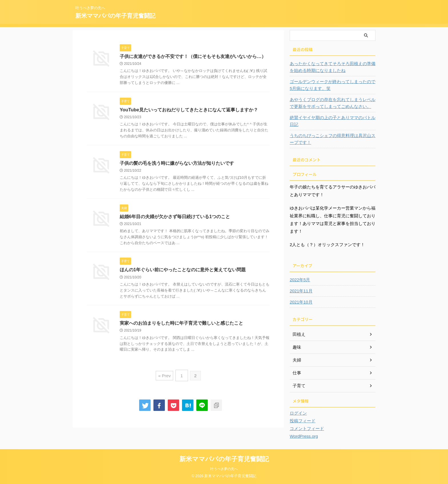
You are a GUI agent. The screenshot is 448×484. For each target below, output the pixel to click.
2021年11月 (300, 291)
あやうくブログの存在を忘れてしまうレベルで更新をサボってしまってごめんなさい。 (332, 103)
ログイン (298, 413)
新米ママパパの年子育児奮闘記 (115, 16)
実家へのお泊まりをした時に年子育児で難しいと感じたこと (181, 325)
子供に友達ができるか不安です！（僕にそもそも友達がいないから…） (193, 56)
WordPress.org (303, 436)
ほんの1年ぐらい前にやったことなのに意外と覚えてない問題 (183, 271)
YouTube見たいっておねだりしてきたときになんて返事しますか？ (189, 110)
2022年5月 (299, 280)
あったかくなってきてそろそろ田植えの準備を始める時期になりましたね (332, 67)
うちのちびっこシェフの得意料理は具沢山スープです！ (332, 139)
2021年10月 (300, 302)
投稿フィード (302, 421)
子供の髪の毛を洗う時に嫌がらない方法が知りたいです (177, 163)
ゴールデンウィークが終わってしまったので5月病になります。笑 (331, 85)
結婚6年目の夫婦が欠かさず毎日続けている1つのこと (175, 217)
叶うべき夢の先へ (224, 469)
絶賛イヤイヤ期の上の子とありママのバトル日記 (332, 121)
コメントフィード (306, 429)
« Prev (165, 376)
